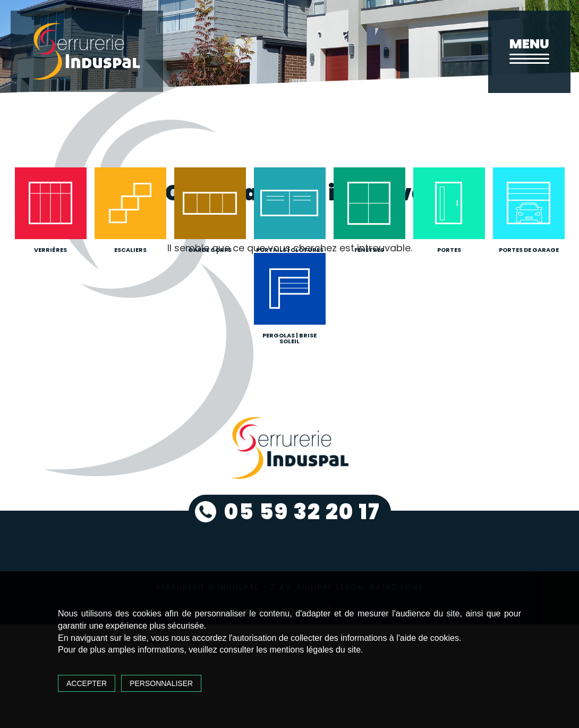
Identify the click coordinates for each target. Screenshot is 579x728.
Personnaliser (161, 683)
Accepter (87, 683)
